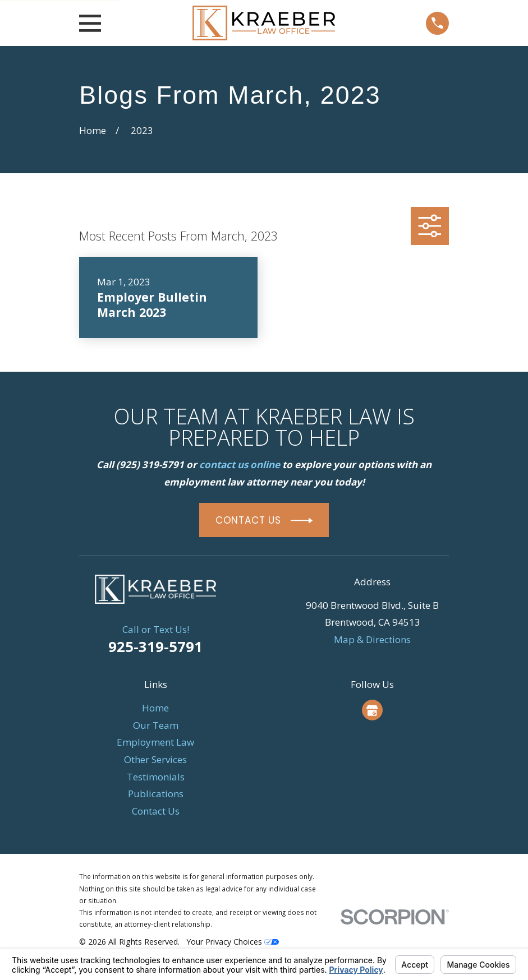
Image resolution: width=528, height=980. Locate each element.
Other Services (155, 759)
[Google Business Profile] (372, 710)
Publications (156, 794)
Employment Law (155, 742)
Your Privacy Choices (233, 942)
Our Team (156, 725)
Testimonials (156, 777)
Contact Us (156, 811)
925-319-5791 (155, 646)
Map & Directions (372, 639)
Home (155, 708)
